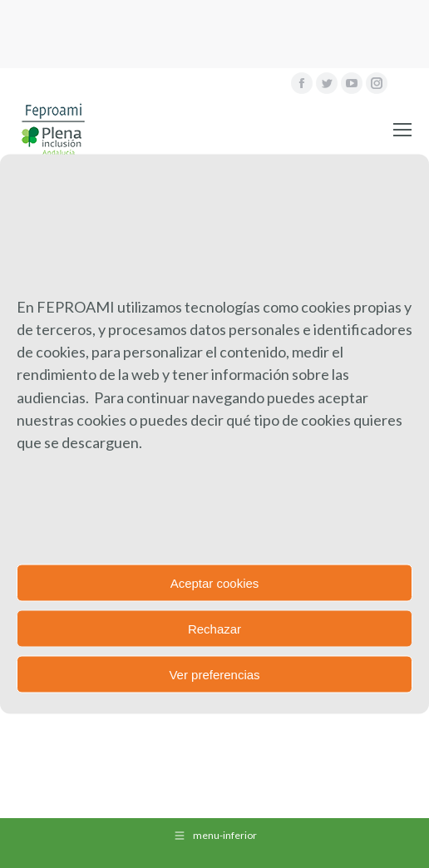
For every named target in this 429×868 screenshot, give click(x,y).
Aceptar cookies (215, 582)
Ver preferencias (214, 674)
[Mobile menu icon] (402, 130)
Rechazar (214, 628)
